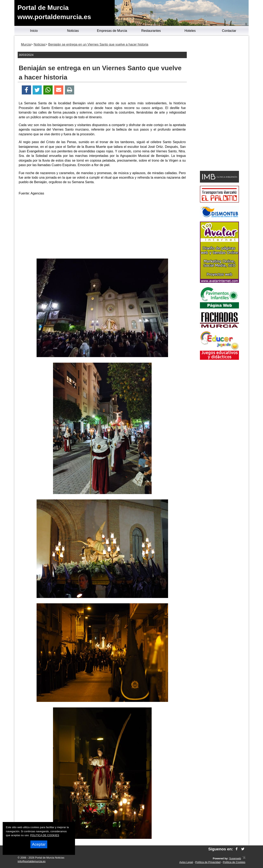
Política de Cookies (234, 862)
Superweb (235, 858)
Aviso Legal (186, 862)
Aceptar (39, 844)
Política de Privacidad (208, 862)
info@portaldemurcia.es (32, 861)
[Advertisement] (102, 228)
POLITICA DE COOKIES (45, 835)
